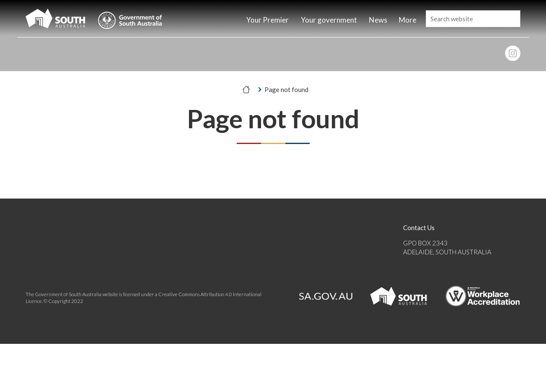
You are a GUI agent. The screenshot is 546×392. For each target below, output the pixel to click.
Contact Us (419, 228)
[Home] (225, 21)
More (408, 20)
